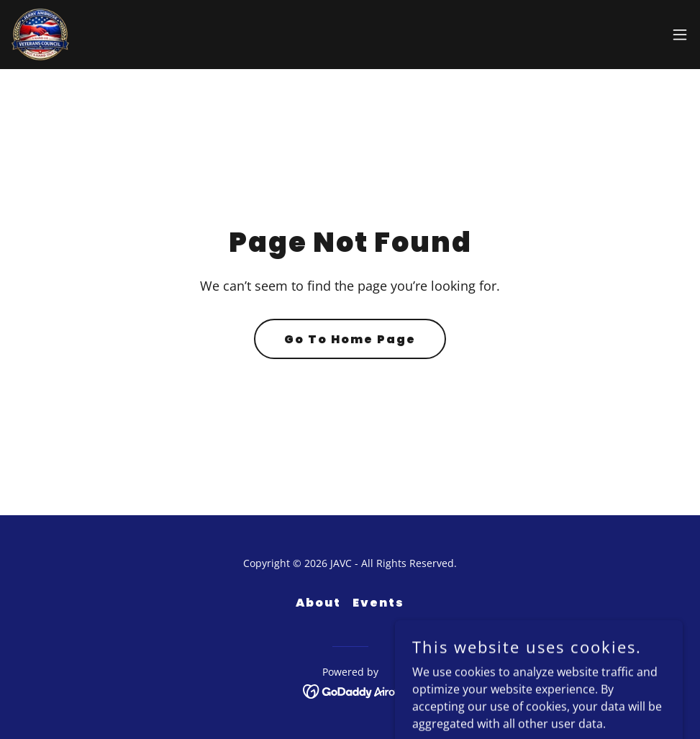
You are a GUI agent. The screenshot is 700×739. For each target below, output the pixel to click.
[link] (40, 35)
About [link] (318, 603)
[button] (680, 35)
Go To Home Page (350, 339)
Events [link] (378, 603)
